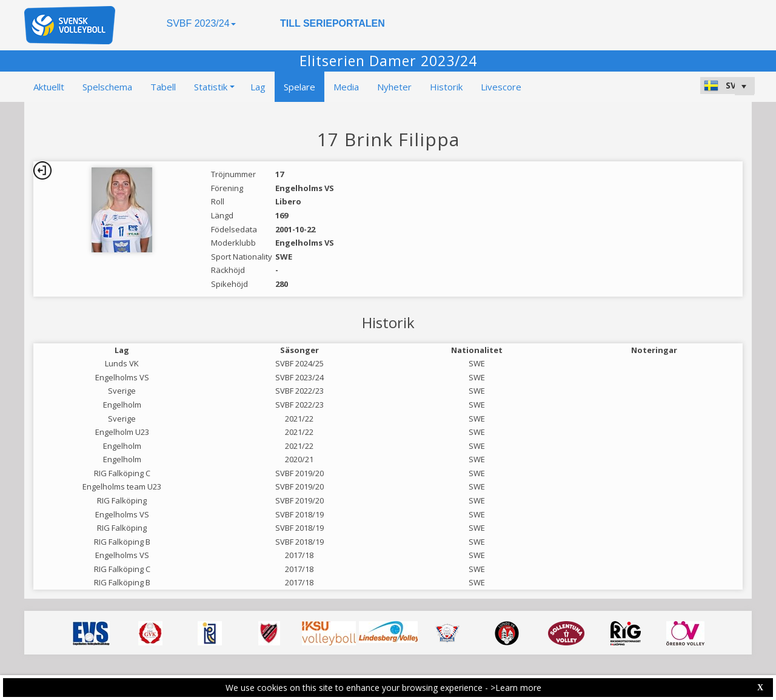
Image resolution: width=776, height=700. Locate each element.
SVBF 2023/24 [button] (201, 23)
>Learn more (516, 688)
